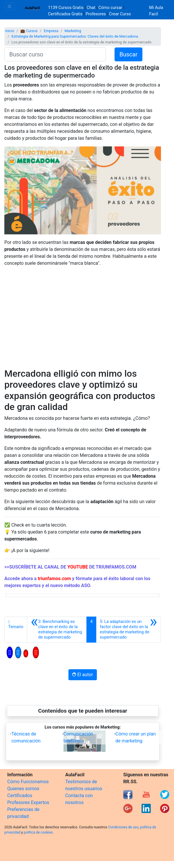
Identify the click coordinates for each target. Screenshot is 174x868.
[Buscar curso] (55, 54)
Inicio (10, 31)
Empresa (51, 31)
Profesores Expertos (28, 802)
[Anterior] (57, 630)
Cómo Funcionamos (28, 782)
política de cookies (38, 832)
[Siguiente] (128, 630)
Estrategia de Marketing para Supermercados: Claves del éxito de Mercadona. (75, 36)
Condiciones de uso (123, 827)
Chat (91, 8)
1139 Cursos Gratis (66, 8)
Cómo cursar (110, 8)
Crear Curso (120, 14)
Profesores (96, 14)
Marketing (73, 31)
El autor (83, 675)
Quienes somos (23, 789)
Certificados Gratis (65, 14)
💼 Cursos (29, 31)
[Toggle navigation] (10, 6)
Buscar (128, 54)
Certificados (20, 796)
